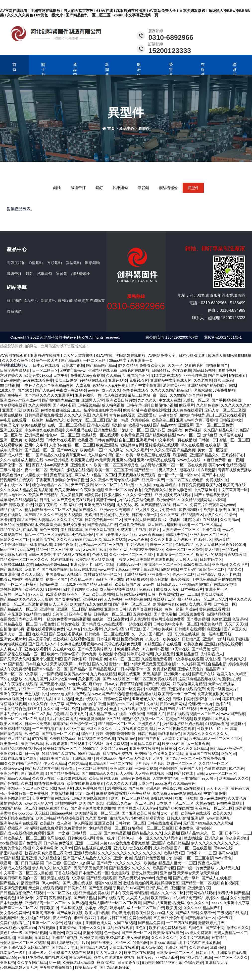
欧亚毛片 (187, 405)
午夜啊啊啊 (168, 768)
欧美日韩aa (45, 818)
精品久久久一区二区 (167, 893)
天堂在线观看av (88, 699)
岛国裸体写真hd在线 (170, 604)
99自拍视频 (10, 385)
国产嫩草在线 (32, 773)
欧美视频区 (203, 719)
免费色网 (164, 878)
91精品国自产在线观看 (163, 644)
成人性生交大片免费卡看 (156, 510)
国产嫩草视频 (11, 569)
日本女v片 (145, 957)
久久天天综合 (32, 574)
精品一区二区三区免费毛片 (58, 549)
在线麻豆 (40, 634)
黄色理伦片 (9, 425)
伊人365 (116, 579)
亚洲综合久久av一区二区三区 (130, 803)
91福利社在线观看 (118, 928)
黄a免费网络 (10, 380)
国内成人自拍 (104, 689)
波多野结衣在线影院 (17, 818)
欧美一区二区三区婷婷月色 (116, 465)
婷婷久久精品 (217, 898)
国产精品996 (92, 609)
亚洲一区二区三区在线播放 (22, 719)
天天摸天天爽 (187, 559)
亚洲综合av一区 (129, 564)
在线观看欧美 (11, 445)
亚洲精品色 (34, 435)
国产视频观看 (64, 405)
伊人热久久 (41, 868)
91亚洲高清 (10, 574)
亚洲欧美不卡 (81, 564)
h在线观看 (238, 375)
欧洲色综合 (206, 574)
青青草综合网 (131, 684)
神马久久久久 (240, 599)
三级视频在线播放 (232, 913)
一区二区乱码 (40, 714)
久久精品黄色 (184, 783)
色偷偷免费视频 (132, 525)
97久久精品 (128, 365)
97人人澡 (36, 594)
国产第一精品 (117, 420)
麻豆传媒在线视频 (71, 778)
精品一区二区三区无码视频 (47, 535)
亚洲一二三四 (87, 843)
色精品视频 (235, 465)
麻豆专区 (32, 569)
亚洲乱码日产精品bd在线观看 (173, 709)
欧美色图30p (13, 475)
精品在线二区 (11, 510)
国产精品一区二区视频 (200, 883)
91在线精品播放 (38, 699)
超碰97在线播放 (108, 883)
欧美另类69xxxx (38, 375)
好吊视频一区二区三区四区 (150, 828)
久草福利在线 (231, 435)
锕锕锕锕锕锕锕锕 (120, 734)
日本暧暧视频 (71, 908)
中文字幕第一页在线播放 (176, 440)
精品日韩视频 (204, 370)
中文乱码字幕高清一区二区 (202, 569)
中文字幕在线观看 (188, 659)
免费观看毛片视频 (132, 530)
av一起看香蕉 (198, 744)
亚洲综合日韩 (115, 609)
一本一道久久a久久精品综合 (158, 838)
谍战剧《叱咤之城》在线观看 (194, 520)
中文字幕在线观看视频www (79, 644)
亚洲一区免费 (11, 440)
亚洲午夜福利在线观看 (19, 823)
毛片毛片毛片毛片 (150, 763)
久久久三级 (169, 515)
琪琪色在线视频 (186, 634)
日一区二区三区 (45, 370)
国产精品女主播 (65, 948)
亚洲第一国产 (153, 480)
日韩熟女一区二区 (130, 823)
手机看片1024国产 (128, 888)
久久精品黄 (165, 654)
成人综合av (97, 455)
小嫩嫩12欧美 (96, 908)
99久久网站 (114, 450)
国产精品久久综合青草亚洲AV (61, 455)
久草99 (66, 848)
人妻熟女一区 (37, 475)
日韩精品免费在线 (145, 744)
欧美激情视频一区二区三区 (97, 813)
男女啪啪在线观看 (36, 918)
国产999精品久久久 (98, 773)
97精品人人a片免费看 (111, 385)
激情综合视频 (80, 957)
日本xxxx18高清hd (165, 943)
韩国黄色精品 (211, 624)
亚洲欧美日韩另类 (121, 400)
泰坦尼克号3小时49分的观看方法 (137, 818)
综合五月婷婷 (92, 734)
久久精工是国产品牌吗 (89, 579)
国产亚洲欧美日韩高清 (140, 813)
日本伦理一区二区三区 (175, 803)
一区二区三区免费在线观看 (154, 679)
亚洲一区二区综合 (47, 923)
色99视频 (235, 460)
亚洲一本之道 (58, 833)
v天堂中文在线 (175, 739)
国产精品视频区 (94, 709)
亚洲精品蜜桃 (167, 957)
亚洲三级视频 (11, 430)
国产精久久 (88, 510)
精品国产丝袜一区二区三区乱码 (51, 510)
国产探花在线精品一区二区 (22, 654)
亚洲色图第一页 (88, 395)
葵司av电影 (228, 853)
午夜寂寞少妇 (237, 838)
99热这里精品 (164, 485)
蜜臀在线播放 (11, 415)
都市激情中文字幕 (32, 898)
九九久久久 (147, 400)
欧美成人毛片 (167, 589)
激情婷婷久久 (11, 803)
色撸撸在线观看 (230, 803)
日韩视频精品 (89, 405)
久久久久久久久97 (236, 405)
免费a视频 (193, 430)
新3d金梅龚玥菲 (197, 564)
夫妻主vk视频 (32, 744)
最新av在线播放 (221, 684)
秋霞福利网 (106, 962)
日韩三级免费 (40, 554)
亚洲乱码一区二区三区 (208, 535)
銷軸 (57, 188)
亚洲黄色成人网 (98, 923)
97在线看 (40, 739)
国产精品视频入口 (104, 669)
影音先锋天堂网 (145, 873)
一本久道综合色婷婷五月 (21, 709)
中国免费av (55, 574)
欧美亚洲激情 (107, 445)
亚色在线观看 (36, 649)
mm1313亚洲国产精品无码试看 (86, 584)
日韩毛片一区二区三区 (112, 614)
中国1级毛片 (10, 689)
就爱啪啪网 (231, 699)
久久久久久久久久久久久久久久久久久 (129, 853)
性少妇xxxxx (106, 758)
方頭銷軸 (54, 263)
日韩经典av (161, 370)
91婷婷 (148, 962)
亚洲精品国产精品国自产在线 (212, 385)
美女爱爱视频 (138, 938)
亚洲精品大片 (216, 962)
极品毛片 (66, 788)
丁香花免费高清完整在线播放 (216, 579)
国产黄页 (136, 788)
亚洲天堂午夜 (199, 888)
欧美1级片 (78, 714)
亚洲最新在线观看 (231, 953)
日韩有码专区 (211, 559)
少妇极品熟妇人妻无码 (19, 967)
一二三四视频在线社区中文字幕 (58, 729)
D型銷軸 (36, 263)
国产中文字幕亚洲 (146, 385)
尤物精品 (60, 714)
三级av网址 (9, 470)
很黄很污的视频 (209, 554)
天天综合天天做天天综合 (198, 873)
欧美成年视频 (73, 365)
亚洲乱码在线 (157, 888)
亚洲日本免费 (121, 768)
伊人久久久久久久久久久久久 (215, 843)
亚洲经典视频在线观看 (223, 644)
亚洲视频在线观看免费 (186, 689)
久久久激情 (239, 898)
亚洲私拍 (7, 962)
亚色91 (141, 928)
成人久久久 (111, 390)
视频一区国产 (57, 579)
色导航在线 (56, 838)
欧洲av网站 (166, 500)
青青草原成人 (129, 808)
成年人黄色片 (11, 450)
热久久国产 (62, 868)
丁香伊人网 (125, 559)
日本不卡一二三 (238, 833)
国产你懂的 (82, 689)
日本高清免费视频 (58, 843)
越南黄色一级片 (13, 953)
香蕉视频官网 (235, 554)
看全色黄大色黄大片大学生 (141, 758)
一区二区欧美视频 (93, 768)
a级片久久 (214, 515)
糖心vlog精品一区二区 (50, 485)
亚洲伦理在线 (195, 375)
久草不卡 (207, 913)
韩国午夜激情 (66, 544)
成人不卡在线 (229, 574)
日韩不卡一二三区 (201, 853)
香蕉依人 (68, 768)
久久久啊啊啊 (40, 405)
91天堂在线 (180, 649)
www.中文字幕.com (114, 569)
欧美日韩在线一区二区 (62, 748)
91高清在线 (156, 689)
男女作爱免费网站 (15, 913)
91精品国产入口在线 (59, 753)
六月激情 (208, 470)
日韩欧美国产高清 (54, 758)
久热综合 (74, 574)
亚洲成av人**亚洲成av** (20, 400)
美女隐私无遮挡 (13, 554)
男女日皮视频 (212, 594)
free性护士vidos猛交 (17, 549)
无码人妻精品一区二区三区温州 (115, 903)
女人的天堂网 (200, 604)
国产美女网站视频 (100, 530)
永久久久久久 (198, 903)
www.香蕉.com (151, 535)
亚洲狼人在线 (98, 425)
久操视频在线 (11, 535)
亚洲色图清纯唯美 (15, 798)
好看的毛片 (194, 365)
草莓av (191, 609)
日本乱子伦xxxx (13, 714)
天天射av (149, 808)
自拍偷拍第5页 (12, 629)
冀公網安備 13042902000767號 (172, 337)
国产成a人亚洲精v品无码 (164, 903)
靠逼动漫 (180, 455)
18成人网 (8, 390)
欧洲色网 (32, 734)
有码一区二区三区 (124, 659)
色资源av (240, 619)
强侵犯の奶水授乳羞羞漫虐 (38, 525)
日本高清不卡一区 (136, 669)
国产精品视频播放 (115, 967)
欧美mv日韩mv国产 (63, 654)
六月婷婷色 (140, 420)
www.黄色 (224, 858)
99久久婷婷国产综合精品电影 (202, 664)
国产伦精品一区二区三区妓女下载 (28, 788)
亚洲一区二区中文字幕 (19, 674)
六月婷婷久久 (11, 375)
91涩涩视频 (55, 594)
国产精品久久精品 (15, 778)
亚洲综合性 (9, 773)
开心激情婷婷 (123, 913)
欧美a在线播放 (33, 425)
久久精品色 (115, 375)
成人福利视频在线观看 (118, 589)
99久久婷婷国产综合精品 (21, 763)
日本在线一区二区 (15, 485)
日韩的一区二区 (13, 594)
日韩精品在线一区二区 (19, 624)
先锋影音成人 (212, 654)
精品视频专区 (192, 515)
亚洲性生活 (118, 549)
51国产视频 (77, 903)
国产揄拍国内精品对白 (61, 400)
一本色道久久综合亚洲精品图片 (47, 385)
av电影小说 (77, 684)
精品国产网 (26, 520)
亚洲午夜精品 (139, 793)
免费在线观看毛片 (15, 923)
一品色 (228, 530)
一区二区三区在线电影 (185, 480)
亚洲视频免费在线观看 (173, 495)
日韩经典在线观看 (190, 629)
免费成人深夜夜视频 (87, 375)
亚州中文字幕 (36, 445)
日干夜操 (32, 753)
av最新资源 (105, 460)
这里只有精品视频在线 (197, 679)
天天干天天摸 (236, 624)
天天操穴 (57, 470)
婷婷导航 (117, 908)
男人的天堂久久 (109, 953)
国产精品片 (9, 883)
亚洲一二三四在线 (38, 689)
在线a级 (126, 485)
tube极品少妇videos (51, 564)
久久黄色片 (237, 798)
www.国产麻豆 (95, 549)
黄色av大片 (240, 788)
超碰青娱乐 (168, 415)
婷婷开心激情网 (140, 654)
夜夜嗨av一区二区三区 (214, 808)
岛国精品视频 (218, 614)
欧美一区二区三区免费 (184, 549)
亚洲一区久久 (90, 928)
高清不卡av (106, 500)
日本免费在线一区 (94, 873)
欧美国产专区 (164, 868)
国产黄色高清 (11, 734)
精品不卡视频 (115, 540)
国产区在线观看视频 (66, 634)
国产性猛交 (218, 375)
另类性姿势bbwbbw (16, 813)
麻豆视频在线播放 (111, 793)
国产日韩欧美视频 (158, 629)
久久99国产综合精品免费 (190, 395)
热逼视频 (243, 808)
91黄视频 (53, 589)
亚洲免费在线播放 (144, 748)
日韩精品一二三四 (86, 833)
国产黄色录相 (165, 614)
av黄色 (94, 390)
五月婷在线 (142, 614)
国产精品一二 (146, 470)
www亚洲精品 (57, 460)
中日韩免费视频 (191, 485)
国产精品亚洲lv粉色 (226, 748)
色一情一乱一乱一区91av (178, 475)
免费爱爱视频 (140, 918)
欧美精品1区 (174, 853)
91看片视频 (63, 699)
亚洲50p (7, 525)
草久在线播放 (11, 679)
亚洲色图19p (81, 465)
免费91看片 (139, 380)
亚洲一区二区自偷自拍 (124, 490)
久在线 (26, 783)
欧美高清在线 (234, 485)
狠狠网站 (74, 933)
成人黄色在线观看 (187, 410)
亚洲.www (184, 420)
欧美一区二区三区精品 (130, 798)
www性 (149, 584)
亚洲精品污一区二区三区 (45, 903)
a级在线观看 (194, 788)
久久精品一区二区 (213, 763)
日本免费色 (184, 828)
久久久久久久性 (164, 938)
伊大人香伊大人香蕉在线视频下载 (144, 773)
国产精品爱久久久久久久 (130, 868)
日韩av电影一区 (13, 495)
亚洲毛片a (145, 440)
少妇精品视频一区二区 (107, 828)
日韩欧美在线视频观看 (90, 798)
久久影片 (100, 415)
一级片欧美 (70, 709)
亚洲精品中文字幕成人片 (171, 380)
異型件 (144, 129)
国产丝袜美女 (102, 943)
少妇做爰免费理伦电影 (136, 500)
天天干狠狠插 (82, 485)
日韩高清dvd (167, 584)
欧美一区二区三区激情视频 (25, 604)
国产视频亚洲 (11, 828)
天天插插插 (152, 674)
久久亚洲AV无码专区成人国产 (115, 480)
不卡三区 (123, 943)
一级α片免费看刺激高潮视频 (67, 619)
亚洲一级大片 (40, 953)
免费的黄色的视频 (15, 848)
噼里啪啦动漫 (11, 853)
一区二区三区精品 (206, 525)
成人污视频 (163, 848)
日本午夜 (61, 375)
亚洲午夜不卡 (11, 694)
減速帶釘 (78, 188)
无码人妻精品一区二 (230, 933)
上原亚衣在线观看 (230, 415)
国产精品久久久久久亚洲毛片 (49, 395)
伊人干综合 (62, 918)
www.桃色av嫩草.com (18, 928)
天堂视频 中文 (36, 694)
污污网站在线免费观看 (43, 828)
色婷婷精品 (77, 763)
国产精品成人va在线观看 (102, 624)
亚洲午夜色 (123, 858)
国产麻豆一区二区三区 (19, 908)
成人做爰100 (152, 948)
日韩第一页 (208, 440)
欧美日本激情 (215, 510)
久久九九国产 (36, 679)
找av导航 (222, 540)
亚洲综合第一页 (83, 724)
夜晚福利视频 (60, 898)
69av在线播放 (12, 699)
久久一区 (175, 365)
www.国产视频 (233, 714)
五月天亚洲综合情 (168, 918)
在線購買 (203, 72)
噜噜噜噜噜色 (170, 734)
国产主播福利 (11, 395)
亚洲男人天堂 (93, 400)
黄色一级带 (174, 609)
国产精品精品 (85, 898)
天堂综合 (146, 783)
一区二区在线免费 (191, 465)
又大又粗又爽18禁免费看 (81, 495)
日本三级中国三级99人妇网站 (70, 863)
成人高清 (64, 823)
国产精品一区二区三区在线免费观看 (196, 758)
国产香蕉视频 (198, 619)
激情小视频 (92, 933)
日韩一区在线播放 (163, 594)
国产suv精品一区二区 (50, 669)
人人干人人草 (217, 788)
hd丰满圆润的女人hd (80, 589)
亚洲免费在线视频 (99, 505)
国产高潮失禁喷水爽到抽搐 (93, 808)
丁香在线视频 (66, 873)
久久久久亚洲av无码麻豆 (171, 540)
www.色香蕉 (138, 540)
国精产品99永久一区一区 (202, 833)
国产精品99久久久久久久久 (119, 863)
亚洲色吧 (167, 873)
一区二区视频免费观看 (176, 729)
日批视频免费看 (191, 614)
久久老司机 (203, 380)
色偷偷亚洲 (221, 619)
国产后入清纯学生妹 (42, 768)
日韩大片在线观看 (60, 440)
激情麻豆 (210, 435)
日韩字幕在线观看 (15, 370)
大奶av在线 (205, 803)
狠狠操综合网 (132, 445)
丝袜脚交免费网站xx (146, 549)
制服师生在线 (229, 679)
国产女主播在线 (68, 599)
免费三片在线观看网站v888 (213, 505)
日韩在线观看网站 (131, 594)
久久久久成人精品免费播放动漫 (26, 490)
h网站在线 (169, 569)
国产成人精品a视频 (196, 957)
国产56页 (25, 390)
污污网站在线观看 (201, 893)
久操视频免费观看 (156, 659)
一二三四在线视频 (181, 923)
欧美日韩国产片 (127, 584)
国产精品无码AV (93, 948)
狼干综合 (160, 395)
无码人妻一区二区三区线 (225, 410)
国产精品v (78, 669)
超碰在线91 (74, 923)
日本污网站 (104, 564)
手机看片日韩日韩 (112, 918)
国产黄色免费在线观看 (75, 500)
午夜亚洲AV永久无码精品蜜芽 (25, 948)
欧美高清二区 (163, 420)
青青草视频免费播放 (235, 470)
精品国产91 (215, 669)
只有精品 (219, 938)
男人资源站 (139, 619)
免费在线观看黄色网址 (19, 758)
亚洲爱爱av (147, 415)
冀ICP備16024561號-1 (223, 337)
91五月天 (236, 510)
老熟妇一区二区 (196, 400)
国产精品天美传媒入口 (96, 649)
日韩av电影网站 (173, 704)
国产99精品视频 (117, 833)
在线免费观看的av (53, 808)
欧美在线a (171, 639)
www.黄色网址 (218, 818)
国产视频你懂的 (55, 569)
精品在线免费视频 (118, 753)
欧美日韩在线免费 (103, 778)
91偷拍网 (140, 943)
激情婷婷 (203, 828)
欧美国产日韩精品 (43, 495)
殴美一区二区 (161, 544)
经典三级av (224, 380)
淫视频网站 (9, 918)
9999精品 (90, 748)
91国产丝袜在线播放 (176, 808)
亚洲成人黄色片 (190, 669)
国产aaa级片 (67, 450)
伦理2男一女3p (201, 704)
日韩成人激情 (178, 818)
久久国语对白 (97, 818)
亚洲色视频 (118, 380)
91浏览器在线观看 (166, 375)
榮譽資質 (171, 72)
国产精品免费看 (151, 923)
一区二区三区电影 (198, 858)
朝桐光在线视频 (179, 719)
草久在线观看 (192, 445)
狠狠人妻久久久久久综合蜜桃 (128, 495)
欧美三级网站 (103, 594)
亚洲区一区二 (78, 594)
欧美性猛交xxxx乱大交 (154, 913)
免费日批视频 (161, 798)
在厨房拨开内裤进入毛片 (21, 619)
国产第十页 (215, 928)
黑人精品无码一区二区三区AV (202, 599)
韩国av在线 (49, 584)
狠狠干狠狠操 (186, 798)
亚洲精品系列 (135, 574)
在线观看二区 (164, 599)
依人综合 (74, 629)
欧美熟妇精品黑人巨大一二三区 (170, 863)
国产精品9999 (165, 425)
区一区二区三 (106, 485)
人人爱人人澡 (138, 898)
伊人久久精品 (55, 763)
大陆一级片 (84, 793)
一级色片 (36, 420)
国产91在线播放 (116, 679)
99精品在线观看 (93, 380)
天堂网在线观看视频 (45, 888)
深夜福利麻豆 (190, 510)
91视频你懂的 (217, 724)
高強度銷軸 (16, 263)
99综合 (230, 515)
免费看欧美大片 (152, 365)
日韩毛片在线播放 (134, 370)
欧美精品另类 (86, 967)
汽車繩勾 (120, 188)
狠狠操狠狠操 (74, 525)
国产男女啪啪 (75, 659)
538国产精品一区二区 (18, 808)
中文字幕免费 (215, 793)
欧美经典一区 (91, 450)
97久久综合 (38, 704)
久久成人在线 (43, 778)
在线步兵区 (203, 540)
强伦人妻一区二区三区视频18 (25, 943)
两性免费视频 (117, 744)
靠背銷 (143, 188)
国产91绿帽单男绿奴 (211, 495)
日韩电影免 (98, 659)
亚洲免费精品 (105, 430)
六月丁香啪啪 (206, 420)
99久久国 (143, 485)
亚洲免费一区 (159, 574)
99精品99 (8, 957)
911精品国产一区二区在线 (111, 763)
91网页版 (133, 629)
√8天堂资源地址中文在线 (100, 719)
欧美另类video (66, 490)
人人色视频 (113, 599)
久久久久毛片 (137, 450)
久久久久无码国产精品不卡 (79, 540)
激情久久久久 (238, 928)
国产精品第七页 (205, 649)
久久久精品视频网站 (194, 500)
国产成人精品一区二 (17, 455)
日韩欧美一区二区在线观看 (107, 634)
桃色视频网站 (83, 535)
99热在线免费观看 (49, 783)
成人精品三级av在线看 (108, 714)
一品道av (229, 549)
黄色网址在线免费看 (168, 619)
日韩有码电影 (138, 405)
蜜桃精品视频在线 (141, 694)
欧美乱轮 (213, 485)
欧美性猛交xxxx (63, 739)
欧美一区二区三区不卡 (113, 470)
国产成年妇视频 (70, 913)
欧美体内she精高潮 (78, 962)
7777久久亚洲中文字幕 (230, 903)
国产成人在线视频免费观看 (22, 833)
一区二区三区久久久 (231, 957)
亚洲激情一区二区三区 (175, 554)
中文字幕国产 (137, 544)
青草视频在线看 (13, 405)
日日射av (47, 500)
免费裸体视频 (164, 669)
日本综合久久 (37, 664)
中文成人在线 (170, 400)
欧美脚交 (174, 908)
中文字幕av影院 (45, 848)
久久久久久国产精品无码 (171, 390)
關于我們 (43, 72)
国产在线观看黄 (111, 898)
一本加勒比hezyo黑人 (199, 778)
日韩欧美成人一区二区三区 (22, 838)
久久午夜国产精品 (32, 962)
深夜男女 (121, 619)
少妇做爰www (12, 768)
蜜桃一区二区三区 (234, 440)
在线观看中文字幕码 (87, 744)
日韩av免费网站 (117, 699)
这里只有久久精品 (232, 674)
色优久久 (234, 569)
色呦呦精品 (184, 544)
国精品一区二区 (120, 704)
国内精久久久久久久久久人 (205, 734)
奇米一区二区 (184, 574)
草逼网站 (217, 948)
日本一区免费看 (38, 724)
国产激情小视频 (53, 684)
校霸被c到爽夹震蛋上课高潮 (48, 853)
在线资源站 (126, 739)
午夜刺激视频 (92, 490)
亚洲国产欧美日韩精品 (170, 843)
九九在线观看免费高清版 (135, 729)
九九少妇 (153, 639)
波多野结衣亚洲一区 (157, 465)
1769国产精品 (12, 664)
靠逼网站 (42, 938)
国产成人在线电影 (216, 878)
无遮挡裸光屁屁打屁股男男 (107, 515)
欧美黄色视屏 (132, 435)
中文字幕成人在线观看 (71, 554)
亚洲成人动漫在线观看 (132, 848)
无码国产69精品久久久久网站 (208, 823)
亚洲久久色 (214, 838)
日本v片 (111, 684)
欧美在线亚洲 (129, 674)
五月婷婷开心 (233, 455)
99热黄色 (82, 664)
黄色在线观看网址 (214, 609)
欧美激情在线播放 (168, 933)
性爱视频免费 (132, 639)
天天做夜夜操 (61, 664)
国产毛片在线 (203, 674)
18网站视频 (117, 788)
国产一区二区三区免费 (214, 425)
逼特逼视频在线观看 (162, 445)
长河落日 (59, 614)
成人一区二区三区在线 (146, 908)
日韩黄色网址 (105, 440)
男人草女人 (168, 470)
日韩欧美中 (49, 908)
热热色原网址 (11, 589)
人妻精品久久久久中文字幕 (60, 520)
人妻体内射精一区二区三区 (71, 445)
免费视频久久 (217, 480)
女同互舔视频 (125, 923)
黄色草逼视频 (61, 475)
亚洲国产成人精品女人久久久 (87, 858)
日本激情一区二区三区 (175, 953)
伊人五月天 (58, 604)
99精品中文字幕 (169, 962)
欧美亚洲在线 (82, 460)
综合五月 (225, 918)
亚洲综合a (68, 928)
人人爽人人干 (11, 649)
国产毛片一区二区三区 (132, 604)
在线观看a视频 (82, 639)
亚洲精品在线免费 (102, 370)
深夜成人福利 (209, 863)
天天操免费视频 (213, 709)
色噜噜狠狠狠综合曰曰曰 (61, 410)
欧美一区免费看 (131, 689)
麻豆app (96, 684)
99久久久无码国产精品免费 (173, 450)
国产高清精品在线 (156, 505)
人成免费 (83, 385)
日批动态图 (191, 639)
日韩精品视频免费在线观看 (22, 893)
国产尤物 (222, 719)
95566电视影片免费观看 (70, 694)
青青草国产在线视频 (202, 753)
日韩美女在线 (68, 624)
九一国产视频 (51, 674)
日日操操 (168, 748)
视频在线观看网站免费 (45, 629)
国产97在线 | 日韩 (189, 773)
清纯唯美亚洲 (174, 385)
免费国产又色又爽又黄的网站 (159, 753)
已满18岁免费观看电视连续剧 (42, 957)
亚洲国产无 (12, 410)
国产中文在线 (147, 704)
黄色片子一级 (11, 933)
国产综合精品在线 (102, 525)
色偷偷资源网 (215, 768)
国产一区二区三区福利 (19, 584)
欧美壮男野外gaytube (136, 878)
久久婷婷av (199, 948)
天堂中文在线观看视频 (128, 709)
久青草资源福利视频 (146, 609)
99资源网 (136, 714)
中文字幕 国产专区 (65, 704)
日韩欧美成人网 (81, 838)
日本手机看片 (192, 589)
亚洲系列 (153, 788)
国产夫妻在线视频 (78, 883)
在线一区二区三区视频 (66, 425)
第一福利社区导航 (216, 634)
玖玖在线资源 (115, 395)
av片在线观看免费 (38, 380)
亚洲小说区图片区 (47, 659)
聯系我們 (235, 72)
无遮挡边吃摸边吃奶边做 (21, 748)
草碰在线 (60, 724)
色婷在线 (223, 704)
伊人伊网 (212, 549)
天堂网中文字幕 (166, 778)
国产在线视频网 (157, 684)
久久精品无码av (114, 748)
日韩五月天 (205, 953)
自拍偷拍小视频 (164, 405)
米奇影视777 (84, 918)
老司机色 (7, 898)
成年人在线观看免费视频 (114, 957)
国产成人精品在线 (15, 739)
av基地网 (8, 938)
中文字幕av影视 (146, 569)
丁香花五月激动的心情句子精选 (62, 480)
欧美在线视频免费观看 (85, 783)
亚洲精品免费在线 (94, 893)
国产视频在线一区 (200, 918)
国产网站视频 (36, 933)
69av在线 (63, 689)
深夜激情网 (34, 579)
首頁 (14, 67)
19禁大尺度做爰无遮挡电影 (153, 664)
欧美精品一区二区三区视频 (101, 544)
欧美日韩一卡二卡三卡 (177, 694)
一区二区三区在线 (62, 893)
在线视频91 (48, 928)
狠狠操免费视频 (13, 888)
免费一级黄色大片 (222, 689)
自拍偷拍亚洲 (94, 704)
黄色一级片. (106, 838)
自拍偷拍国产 (217, 365)
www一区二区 (189, 435)
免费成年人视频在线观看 (73, 953)
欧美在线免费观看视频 (168, 928)
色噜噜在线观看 (135, 390)
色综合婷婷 (194, 962)
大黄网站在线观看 (124, 948)
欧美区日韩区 (11, 724)
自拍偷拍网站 (65, 803)
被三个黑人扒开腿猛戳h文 (146, 520)
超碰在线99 (189, 470)
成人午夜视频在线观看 (19, 684)
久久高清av (230, 520)
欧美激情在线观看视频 (154, 559)
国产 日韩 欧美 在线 (17, 505)
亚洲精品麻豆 (187, 654)
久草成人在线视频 (15, 868)
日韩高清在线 (43, 540)
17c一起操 (170, 813)
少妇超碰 (174, 858)
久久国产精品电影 (219, 430)
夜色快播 (213, 659)
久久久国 (51, 709)
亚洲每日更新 (80, 614)
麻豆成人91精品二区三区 (95, 475)
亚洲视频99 (92, 599)
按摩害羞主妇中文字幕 (102, 410)
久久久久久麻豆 (77, 415)
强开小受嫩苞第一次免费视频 (24, 793)
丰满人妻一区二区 (133, 430)
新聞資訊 (107, 72)
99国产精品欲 (89, 753)
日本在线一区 (225, 604)
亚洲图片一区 (216, 589)
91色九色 (237, 768)
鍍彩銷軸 (92, 263)
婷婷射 (154, 530)
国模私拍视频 (62, 793)
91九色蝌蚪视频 (155, 649)
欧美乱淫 (85, 440)
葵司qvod (216, 465)
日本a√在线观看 (46, 365)
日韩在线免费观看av (164, 823)
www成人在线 (189, 460)
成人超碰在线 (32, 460)
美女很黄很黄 (89, 679)
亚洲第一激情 (214, 639)
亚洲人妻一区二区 (15, 634)
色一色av (112, 933)
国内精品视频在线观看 (93, 848)
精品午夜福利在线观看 (19, 530)
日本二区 (180, 505)
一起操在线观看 (138, 624)
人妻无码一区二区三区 (181, 530)
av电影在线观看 (13, 420)
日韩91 (178, 699)
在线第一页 (102, 619)
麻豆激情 (214, 629)
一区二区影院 (11, 435)
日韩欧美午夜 (177, 535)
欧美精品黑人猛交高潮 (94, 559)
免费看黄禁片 (75, 828)
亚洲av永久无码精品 (117, 510)
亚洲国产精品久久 (204, 455)
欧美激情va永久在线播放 (91, 604)
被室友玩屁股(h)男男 (214, 694)
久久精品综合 (50, 858)
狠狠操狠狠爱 (137, 579)
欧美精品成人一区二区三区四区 (215, 739)
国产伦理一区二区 (15, 465)
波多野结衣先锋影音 (56, 967)
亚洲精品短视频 (65, 938)
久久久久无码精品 (193, 748)
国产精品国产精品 (101, 365)
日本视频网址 (108, 639)
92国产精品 (10, 858)
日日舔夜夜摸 (129, 962)
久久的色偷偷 (207, 405)
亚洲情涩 (178, 888)
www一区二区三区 (221, 773)
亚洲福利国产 (176, 948)
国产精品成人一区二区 (19, 609)
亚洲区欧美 (104, 823)
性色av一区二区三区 (62, 435)
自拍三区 (126, 440)
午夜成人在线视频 (71, 390)
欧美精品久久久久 (234, 778)
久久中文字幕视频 (194, 938)
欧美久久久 (222, 813)
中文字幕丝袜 (205, 490)
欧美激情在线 (140, 425)
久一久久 (139, 634)
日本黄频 (25, 938)
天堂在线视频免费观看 (123, 644)
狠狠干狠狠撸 (238, 639)
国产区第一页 (160, 634)
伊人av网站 (51, 883)
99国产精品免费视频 (62, 773)
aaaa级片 (163, 783)
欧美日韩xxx (161, 898)
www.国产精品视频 (108, 694)
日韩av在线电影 (83, 569)
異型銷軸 (73, 263)
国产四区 (158, 430)
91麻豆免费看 (214, 460)
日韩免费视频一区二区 (103, 520)
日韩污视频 (147, 734)
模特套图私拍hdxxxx (203, 699)
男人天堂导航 (40, 639)
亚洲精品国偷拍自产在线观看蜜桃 (208, 584)
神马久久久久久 (99, 729)
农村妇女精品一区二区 (102, 574)
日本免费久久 (234, 659)
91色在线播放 (62, 559)
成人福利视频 (113, 405)
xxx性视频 (8, 843)
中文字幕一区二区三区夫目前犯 (26, 873)
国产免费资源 (30, 843)
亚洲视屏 (186, 425)
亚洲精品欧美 (85, 853)
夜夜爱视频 (180, 579)
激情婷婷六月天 (211, 923)
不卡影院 (7, 520)
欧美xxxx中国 (173, 744)
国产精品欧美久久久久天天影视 (26, 599)
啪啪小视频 (227, 370)
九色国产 (243, 430)
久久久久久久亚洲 (121, 783)
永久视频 (172, 833)
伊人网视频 (83, 823)
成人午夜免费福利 (15, 669)
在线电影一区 (216, 445)
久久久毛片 (239, 564)
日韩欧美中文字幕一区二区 (176, 624)
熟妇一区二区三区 (182, 763)
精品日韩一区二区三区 (117, 724)
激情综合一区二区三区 (162, 564)
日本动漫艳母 (11, 903)
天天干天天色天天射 (90, 868)
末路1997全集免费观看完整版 (125, 843)
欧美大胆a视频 (97, 913)
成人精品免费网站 (189, 898)
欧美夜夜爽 (193, 644)
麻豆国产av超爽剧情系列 (168, 525)
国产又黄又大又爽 (15, 659)
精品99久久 (55, 420)
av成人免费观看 (199, 933)
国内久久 (100, 664)
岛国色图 (196, 928)
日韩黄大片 (156, 714)
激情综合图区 (138, 375)
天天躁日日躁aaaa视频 (54, 813)
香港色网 (56, 933)
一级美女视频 (146, 768)
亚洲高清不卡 (43, 913)
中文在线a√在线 (62, 649)
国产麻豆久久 (235, 629)
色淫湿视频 (182, 370)
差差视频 (60, 639)
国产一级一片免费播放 (196, 868)
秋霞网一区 (9, 863)
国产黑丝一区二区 (40, 450)
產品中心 (75, 72)
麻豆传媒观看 (56, 744)
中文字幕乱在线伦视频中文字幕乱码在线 (58, 430)
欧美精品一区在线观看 (100, 435)
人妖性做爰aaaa (62, 679)
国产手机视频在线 (226, 400)
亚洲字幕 (47, 609)
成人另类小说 (127, 505)
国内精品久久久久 (147, 833)
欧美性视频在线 (13, 644)
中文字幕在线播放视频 (202, 943)
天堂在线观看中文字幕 (66, 878)
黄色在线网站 (11, 515)
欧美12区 (31, 410)
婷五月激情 (159, 579)
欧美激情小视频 (112, 654)
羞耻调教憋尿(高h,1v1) (70, 943)
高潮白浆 (119, 425)
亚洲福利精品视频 (15, 729)
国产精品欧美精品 (160, 435)
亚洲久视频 (126, 460)
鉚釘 (99, 188)
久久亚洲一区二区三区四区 (132, 554)
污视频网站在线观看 (17, 480)
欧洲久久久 (34, 589)
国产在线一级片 (186, 878)
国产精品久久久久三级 (43, 515)
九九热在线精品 (103, 674)
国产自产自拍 (149, 739)
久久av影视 (114, 629)
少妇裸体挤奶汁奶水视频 (183, 724)
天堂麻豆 (238, 724)
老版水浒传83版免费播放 (215, 390)
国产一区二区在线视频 (193, 848)
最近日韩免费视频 (149, 858)
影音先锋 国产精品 (234, 893)
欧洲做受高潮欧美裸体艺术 (102, 938)
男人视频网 (73, 515)
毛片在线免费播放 (62, 719)
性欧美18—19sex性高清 (217, 729)
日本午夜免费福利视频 (130, 893)
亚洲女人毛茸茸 (13, 639)
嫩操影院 (175, 430)
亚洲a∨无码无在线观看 (156, 460)
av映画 (219, 500)
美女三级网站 (66, 380)
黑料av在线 (223, 848)
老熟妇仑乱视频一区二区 (143, 719)
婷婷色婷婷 (238, 664)
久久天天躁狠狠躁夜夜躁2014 (220, 544)
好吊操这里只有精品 (189, 684)
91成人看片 (93, 629)
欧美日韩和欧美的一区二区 (22, 878)
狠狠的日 (229, 753)
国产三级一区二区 (136, 933)
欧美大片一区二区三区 (85, 420)
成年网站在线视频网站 (19, 500)
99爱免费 (47, 624)
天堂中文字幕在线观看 (51, 798)
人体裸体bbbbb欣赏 (16, 564)
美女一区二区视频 (212, 450)
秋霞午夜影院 (46, 505)
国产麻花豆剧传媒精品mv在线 (25, 614)
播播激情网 (30, 883)
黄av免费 (89, 654)
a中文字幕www (73, 370)
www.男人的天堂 (38, 803)
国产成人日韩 (187, 913)
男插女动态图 (180, 490)
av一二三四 (190, 594)
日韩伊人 (125, 838)
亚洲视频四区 (83, 758)
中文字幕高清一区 (233, 490)
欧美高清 (131, 410)
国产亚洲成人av (42, 644)
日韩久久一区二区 (15, 540)
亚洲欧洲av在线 (177, 674)
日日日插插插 (32, 863)
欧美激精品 (34, 440)
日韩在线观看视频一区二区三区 (193, 714)
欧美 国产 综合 (91, 803)
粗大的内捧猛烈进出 (196, 415)
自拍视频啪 (230, 883)
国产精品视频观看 (101, 878)
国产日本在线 (213, 475)
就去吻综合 (193, 838)
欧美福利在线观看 (196, 813)
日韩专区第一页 (145, 515)
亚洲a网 (198, 818)
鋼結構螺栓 (168, 188)
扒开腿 (55, 962)
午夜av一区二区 (34, 470)
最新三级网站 (139, 395)
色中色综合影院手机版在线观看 (26, 544)
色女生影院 (120, 873)
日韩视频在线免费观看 (97, 739)
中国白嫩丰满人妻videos (116, 535)
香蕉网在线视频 (13, 704)
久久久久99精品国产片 (202, 908)
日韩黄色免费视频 (135, 778)
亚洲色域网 (211, 530)
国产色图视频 (100, 888)
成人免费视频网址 (90, 788)
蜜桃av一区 (118, 664)
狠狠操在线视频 (80, 470)
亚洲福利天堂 (11, 753)
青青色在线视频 (122, 415)
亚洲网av (220, 564)
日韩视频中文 (231, 420)
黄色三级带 (49, 530)
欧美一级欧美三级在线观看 (148, 455)
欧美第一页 (9, 744)
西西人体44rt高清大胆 (50, 465)
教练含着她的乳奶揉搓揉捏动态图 (151, 883)
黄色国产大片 (191, 768)
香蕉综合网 (172, 788)
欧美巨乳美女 (128, 649)
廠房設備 (139, 72)
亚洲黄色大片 (149, 724)
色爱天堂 (100, 554)
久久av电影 (9, 460)
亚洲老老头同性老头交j (151, 699)
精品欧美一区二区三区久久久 (24, 559)
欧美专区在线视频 (139, 953)
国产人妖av (45, 390)
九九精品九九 (228, 868)
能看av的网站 (11, 579)
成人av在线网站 (213, 798)
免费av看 (146, 589)
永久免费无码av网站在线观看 (177, 793)
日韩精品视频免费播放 (43, 415)
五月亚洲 (29, 858)
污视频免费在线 (138, 599)
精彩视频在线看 (70, 818)
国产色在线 (9, 783)
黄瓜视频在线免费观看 (137, 475)
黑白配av (116, 455)
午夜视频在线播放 (155, 410)
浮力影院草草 (71, 530)
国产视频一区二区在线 (60, 734)
